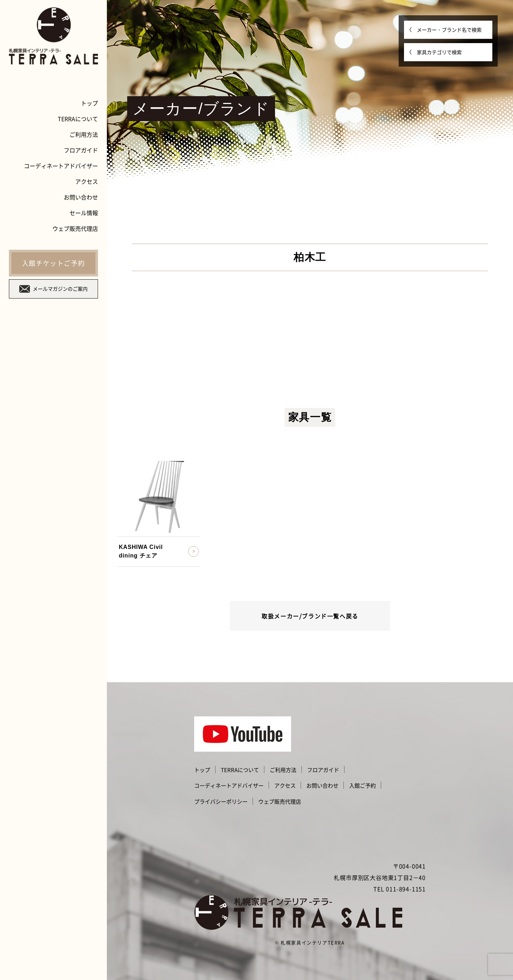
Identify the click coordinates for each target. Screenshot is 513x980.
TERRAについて (78, 119)
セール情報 (84, 213)
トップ (89, 103)
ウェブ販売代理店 (75, 228)
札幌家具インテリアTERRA (313, 942)
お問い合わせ (81, 197)
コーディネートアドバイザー (61, 166)
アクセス (87, 181)
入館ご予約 (362, 785)
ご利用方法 (84, 134)
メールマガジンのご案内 (53, 289)
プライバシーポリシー (221, 802)
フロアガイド (81, 150)
